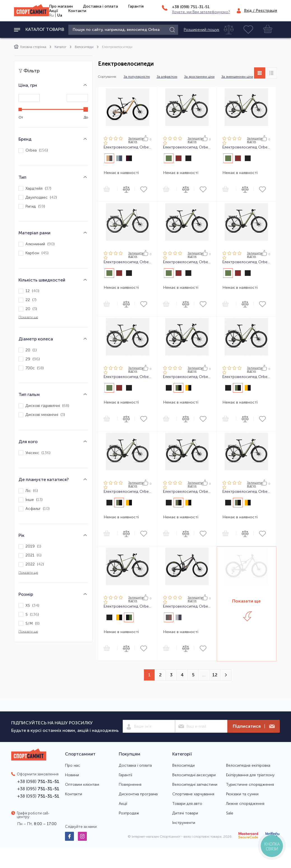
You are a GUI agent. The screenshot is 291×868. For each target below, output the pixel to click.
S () (29, 614)
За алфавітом (167, 77)
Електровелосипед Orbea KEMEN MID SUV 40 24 (128, 492)
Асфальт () (34, 509)
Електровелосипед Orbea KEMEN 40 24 (128, 377)
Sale (230, 813)
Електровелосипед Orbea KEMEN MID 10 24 (187, 147)
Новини (72, 775)
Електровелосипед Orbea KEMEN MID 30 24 (246, 147)
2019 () (30, 547)
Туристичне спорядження (250, 785)
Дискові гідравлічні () (44, 406)
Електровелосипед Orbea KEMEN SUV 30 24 (246, 492)
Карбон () (33, 253)
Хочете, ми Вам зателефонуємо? (201, 12)
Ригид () (32, 206)
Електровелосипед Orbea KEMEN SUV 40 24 (187, 492)
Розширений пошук (202, 30)
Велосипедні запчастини (195, 785)
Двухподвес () (38, 197)
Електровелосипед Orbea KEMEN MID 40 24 (128, 262)
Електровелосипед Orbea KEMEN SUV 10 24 (128, 606)
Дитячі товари (185, 813)
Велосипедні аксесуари (194, 775)
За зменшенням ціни (237, 77)
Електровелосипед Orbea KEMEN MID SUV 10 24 (187, 377)
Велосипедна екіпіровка (248, 766)
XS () (29, 605)
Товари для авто (187, 804)
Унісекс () (34, 453)
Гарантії (125, 775)
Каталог (60, 47)
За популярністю (137, 77)
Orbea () (33, 151)
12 (215, 675)
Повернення (130, 785)
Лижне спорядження (245, 804)
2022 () (31, 564)
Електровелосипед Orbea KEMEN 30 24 (246, 262)
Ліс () (28, 491)
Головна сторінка (30, 47)
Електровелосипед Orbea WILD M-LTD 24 (187, 606)
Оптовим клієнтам (82, 785)
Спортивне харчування (193, 794)
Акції (53, 11)
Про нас (73, 766)
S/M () (29, 623)
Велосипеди (84, 47)
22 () (27, 300)
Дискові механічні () (42, 415)
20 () (28, 309)
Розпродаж (129, 813)
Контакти (77, 11)
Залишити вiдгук (136, 140)
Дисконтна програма (138, 794)
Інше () (31, 500)
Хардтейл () (35, 188)
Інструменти (184, 823)
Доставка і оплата (100, 6)
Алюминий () (37, 244)
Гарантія (136, 6)
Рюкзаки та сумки (242, 794)
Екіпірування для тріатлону (250, 775)
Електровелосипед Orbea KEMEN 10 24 (187, 262)
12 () (29, 291)
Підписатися (254, 726)
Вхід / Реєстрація (260, 11)
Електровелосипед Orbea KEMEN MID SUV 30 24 (246, 377)
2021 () (30, 556)
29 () (29, 359)
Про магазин (61, 6)
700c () (31, 368)
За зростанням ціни (199, 77)
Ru (51, 15)
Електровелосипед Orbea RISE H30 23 (128, 147)
